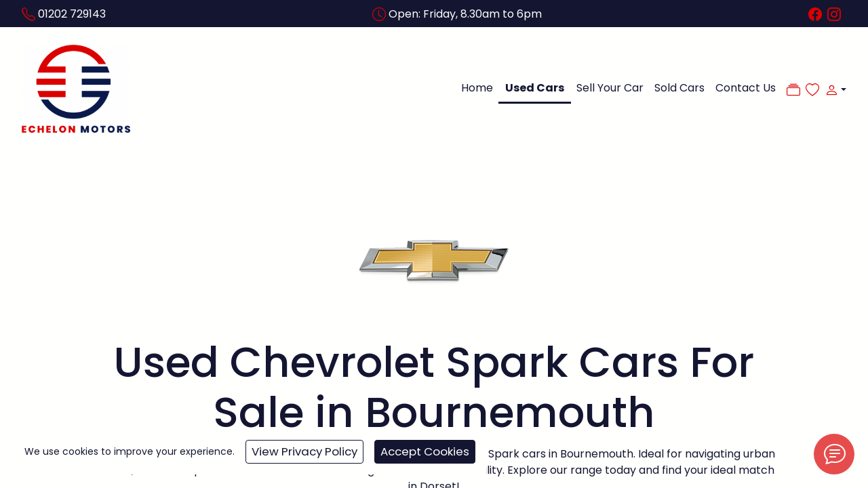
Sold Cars (679, 88)
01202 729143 (72, 14)
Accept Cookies (425, 451)
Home (477, 88)
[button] (833, 90)
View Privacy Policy (304, 451)
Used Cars (535, 88)
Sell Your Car (610, 88)
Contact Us (746, 88)
